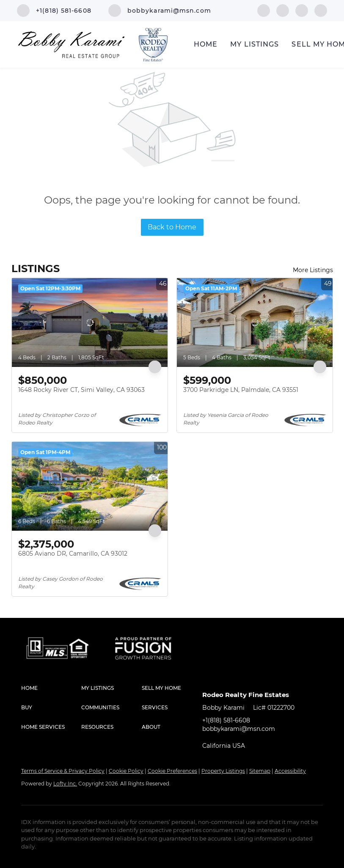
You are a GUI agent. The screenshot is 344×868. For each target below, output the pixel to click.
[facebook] (264, 10)
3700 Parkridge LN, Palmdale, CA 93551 (241, 390)
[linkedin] (283, 10)
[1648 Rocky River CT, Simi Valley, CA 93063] (90, 322)
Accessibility (290, 771)
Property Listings (223, 771)
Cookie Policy (126, 771)
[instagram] (302, 10)
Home (206, 44)
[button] (51, 688)
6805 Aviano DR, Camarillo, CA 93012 (73, 554)
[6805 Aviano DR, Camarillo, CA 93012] (90, 486)
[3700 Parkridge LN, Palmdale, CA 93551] (255, 322)
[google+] (321, 10)
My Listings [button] (255, 44)
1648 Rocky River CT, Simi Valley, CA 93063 (81, 390)
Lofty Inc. (65, 784)
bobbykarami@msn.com (239, 729)
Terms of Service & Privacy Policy (63, 771)
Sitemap (260, 771)
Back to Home (172, 227)
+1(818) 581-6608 (226, 720)
